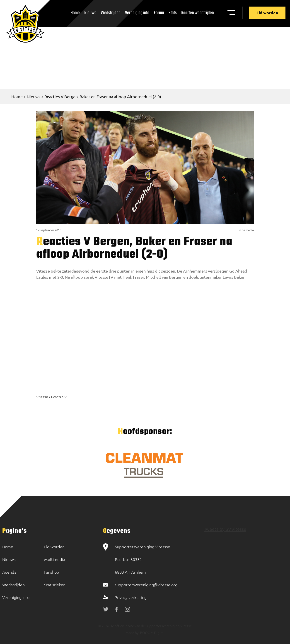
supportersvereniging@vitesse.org (146, 585)
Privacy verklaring (131, 597)
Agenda (9, 572)
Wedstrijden (111, 13)
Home (75, 13)
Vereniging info (137, 13)
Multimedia (55, 559)
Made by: (132, 633)
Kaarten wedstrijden (198, 13)
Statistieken (55, 585)
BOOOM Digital (152, 633)
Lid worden (267, 13)
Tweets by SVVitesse (225, 529)
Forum (159, 13)
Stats (173, 13)
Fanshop (52, 572)
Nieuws (90, 13)
